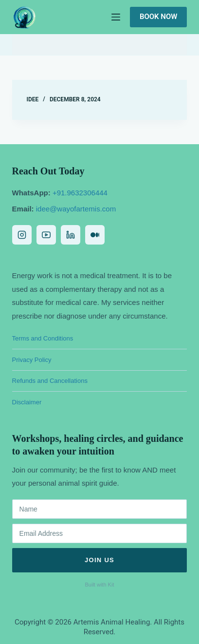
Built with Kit (100, 585)
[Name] (100, 509)
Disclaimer (27, 402)
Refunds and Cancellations (50, 381)
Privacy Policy (32, 360)
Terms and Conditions (43, 338)
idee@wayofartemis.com (76, 209)
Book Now (159, 17)
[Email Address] (100, 533)
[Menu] (116, 17)
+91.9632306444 (80, 193)
